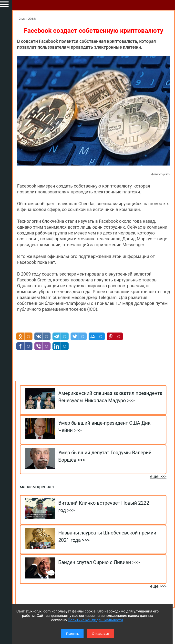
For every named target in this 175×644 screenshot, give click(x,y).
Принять (72, 634)
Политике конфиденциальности (95, 620)
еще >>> (158, 476)
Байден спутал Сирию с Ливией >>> (99, 562)
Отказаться (100, 634)
